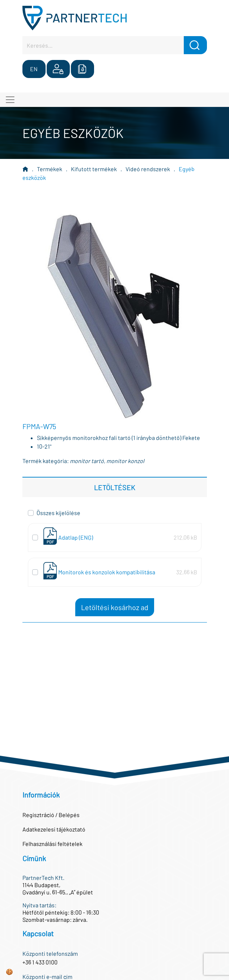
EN (34, 69)
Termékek (50, 169)
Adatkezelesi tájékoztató (54, 829)
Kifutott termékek (94, 169)
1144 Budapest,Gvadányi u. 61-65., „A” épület (58, 888)
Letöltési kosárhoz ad (115, 607)
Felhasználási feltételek (52, 844)
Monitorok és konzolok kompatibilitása (107, 572)
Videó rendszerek (148, 169)
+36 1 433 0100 (40, 962)
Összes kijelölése (58, 513)
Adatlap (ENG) (76, 537)
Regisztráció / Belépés (51, 815)
